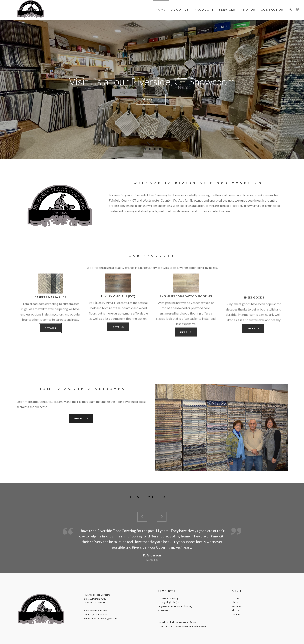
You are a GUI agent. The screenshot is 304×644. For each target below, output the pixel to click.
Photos (248, 9)
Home (161, 9)
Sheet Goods (165, 610)
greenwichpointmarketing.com (189, 626)
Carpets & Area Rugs (169, 598)
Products (204, 9)
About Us (180, 9)
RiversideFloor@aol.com (104, 618)
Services (227, 9)
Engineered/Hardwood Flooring (175, 606)
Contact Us (272, 9)
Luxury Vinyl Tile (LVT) (170, 602)
